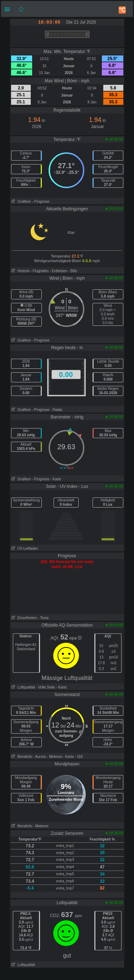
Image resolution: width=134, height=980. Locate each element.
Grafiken (21, 202)
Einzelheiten (24, 618)
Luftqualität (23, 687)
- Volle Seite (46, 687)
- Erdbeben (58, 271)
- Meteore (54, 757)
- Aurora (40, 757)
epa (75, 638)
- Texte (43, 618)
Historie (20, 271)
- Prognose (41, 202)
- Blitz (73, 271)
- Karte (56, 479)
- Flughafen (40, 271)
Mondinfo (21, 757)
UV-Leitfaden (24, 548)
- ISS (79, 757)
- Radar (56, 410)
